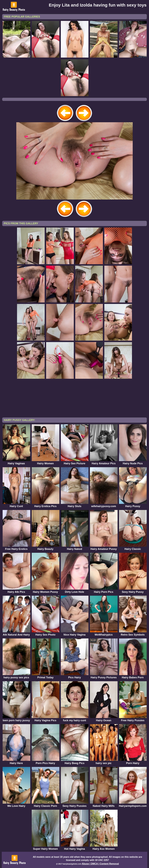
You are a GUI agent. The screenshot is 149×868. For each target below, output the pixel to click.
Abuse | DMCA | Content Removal (100, 864)
